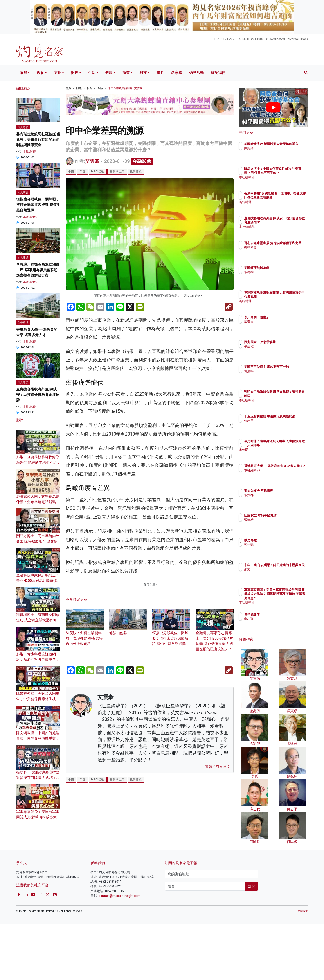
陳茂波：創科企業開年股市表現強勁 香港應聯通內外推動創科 (85, 739)
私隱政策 (303, 967)
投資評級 (136, 172)
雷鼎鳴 (275, 375)
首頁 (68, 88)
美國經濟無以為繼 (283, 268)
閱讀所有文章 (217, 874)
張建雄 (275, 272)
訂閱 (252, 942)
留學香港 (23, 323)
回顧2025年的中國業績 (287, 515)
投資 (90, 88)
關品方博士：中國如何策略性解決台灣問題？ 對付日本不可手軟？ (288, 173)
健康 (109, 73)
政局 (23, 73)
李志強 (275, 619)
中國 (71, 172)
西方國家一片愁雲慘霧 (286, 342)
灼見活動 (196, 73)
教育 (40, 73)
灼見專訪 (23, 127)
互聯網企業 (117, 172)
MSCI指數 (98, 172)
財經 (75, 73)
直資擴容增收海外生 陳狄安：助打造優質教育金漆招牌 (38, 395)
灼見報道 (23, 258)
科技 (143, 73)
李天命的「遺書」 (283, 317)
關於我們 (218, 73)
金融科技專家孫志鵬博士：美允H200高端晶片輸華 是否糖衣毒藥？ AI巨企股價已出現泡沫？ (215, 742)
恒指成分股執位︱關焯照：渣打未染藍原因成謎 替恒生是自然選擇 (171, 739)
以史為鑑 (277, 540)
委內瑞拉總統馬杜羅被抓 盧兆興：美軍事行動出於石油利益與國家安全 (38, 140)
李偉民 (275, 454)
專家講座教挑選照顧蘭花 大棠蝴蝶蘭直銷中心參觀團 (288, 297)
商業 (126, 73)
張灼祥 (275, 495)
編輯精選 (277, 206)
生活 (92, 73)
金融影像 (142, 161)
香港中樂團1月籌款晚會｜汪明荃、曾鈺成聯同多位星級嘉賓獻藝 (288, 197)
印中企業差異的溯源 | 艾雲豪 (125, 88)
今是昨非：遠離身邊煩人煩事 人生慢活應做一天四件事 (288, 445)
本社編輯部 (30, 152)
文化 (58, 73)
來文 (274, 574)
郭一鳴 (275, 544)
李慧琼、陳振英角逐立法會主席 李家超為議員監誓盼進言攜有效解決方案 (38, 270)
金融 (100, 88)
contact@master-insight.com (120, 952)
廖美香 (275, 322)
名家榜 (177, 73)
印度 (83, 172)
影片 (160, 73)
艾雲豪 (92, 161)
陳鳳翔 (275, 152)
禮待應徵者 (278, 615)
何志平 (275, 425)
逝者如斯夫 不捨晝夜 (285, 491)
